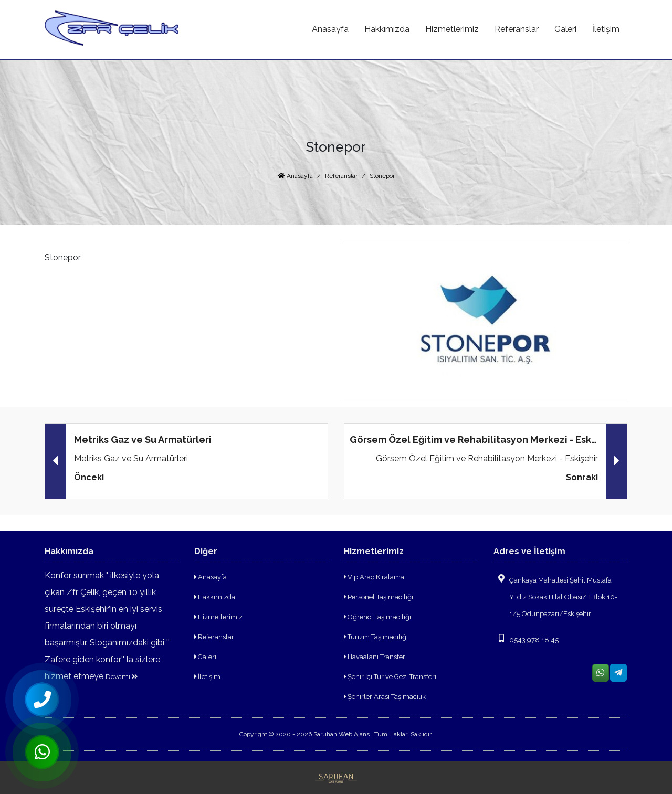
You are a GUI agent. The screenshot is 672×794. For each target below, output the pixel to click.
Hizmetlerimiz (218, 617)
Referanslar (341, 176)
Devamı (122, 677)
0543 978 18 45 (526, 639)
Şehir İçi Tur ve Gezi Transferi (390, 677)
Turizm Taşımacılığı (376, 637)
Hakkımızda (215, 597)
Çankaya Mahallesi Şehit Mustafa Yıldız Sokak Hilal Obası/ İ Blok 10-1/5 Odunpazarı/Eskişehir (555, 596)
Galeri (205, 657)
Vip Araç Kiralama (374, 577)
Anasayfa (295, 176)
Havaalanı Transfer (375, 657)
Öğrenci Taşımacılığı (377, 617)
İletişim (207, 677)
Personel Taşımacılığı (379, 597)
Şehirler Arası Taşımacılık (385, 697)
